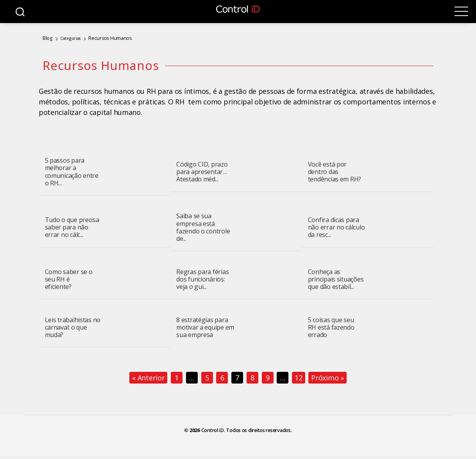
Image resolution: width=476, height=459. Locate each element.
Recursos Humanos (106, 38)
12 (298, 378)
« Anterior (148, 378)
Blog (47, 38)
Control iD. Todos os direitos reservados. (247, 430)
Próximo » (327, 378)
